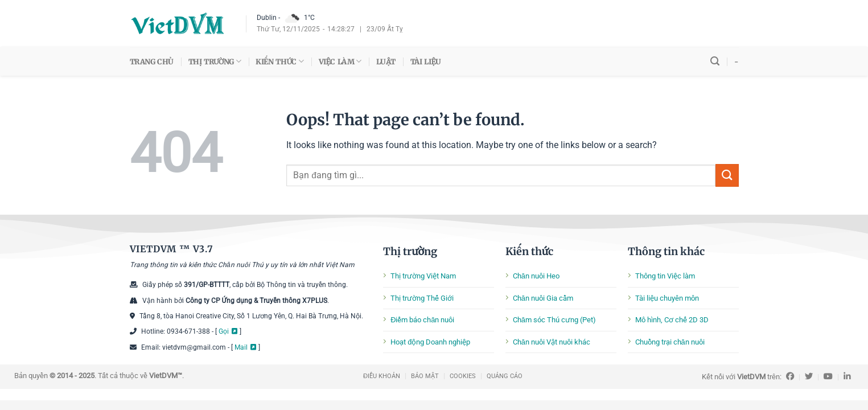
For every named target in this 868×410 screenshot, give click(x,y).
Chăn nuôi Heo (536, 276)
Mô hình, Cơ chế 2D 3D (672, 320)
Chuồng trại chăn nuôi (670, 342)
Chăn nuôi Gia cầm (543, 298)
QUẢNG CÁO (505, 376)
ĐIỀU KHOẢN (382, 376)
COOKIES (463, 376)
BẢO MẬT (425, 376)
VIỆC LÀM (340, 61)
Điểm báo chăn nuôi (422, 320)
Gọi (224, 331)
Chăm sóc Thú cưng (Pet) (554, 320)
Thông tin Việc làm (665, 276)
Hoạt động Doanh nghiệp (430, 342)
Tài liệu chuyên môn (667, 298)
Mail (241, 347)
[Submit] (727, 175)
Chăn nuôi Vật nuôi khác (552, 342)
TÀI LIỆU (426, 61)
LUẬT (386, 61)
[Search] (715, 61)
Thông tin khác (666, 251)
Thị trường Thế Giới (422, 298)
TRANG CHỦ (152, 61)
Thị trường (410, 251)
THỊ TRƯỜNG (215, 61)
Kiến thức (529, 251)
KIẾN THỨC (279, 61)
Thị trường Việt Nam (423, 276)
